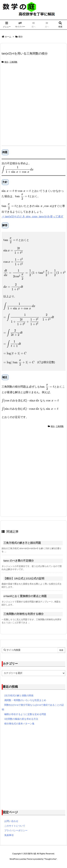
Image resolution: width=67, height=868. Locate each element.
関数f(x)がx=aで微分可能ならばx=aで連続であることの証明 (33, 707)
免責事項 (9, 835)
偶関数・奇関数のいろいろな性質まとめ (25, 700)
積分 (21, 37)
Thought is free (50, 859)
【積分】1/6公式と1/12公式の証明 (24, 578)
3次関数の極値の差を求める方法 (21, 719)
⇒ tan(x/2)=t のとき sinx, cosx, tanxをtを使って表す (33, 216)
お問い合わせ (11, 821)
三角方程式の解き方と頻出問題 (22, 543)
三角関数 (13, 62)
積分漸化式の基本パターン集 (19, 724)
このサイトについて (15, 826)
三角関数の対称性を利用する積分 (23, 614)
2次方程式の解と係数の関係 (19, 696)
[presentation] (18, 169)
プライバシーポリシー (16, 830)
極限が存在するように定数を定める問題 (25, 714)
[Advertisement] (33, 107)
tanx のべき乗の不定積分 (19, 561)
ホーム (8, 37)
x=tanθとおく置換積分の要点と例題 (25, 596)
